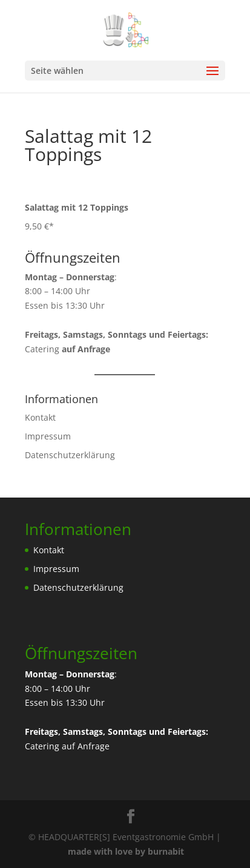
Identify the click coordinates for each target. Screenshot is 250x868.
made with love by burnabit (126, 851)
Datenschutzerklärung (70, 455)
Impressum (48, 436)
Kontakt (40, 417)
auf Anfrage (86, 746)
